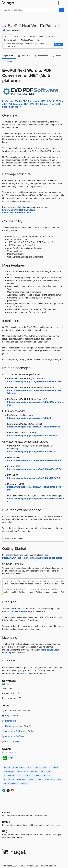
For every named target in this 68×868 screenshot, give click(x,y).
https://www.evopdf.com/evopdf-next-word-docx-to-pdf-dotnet (32, 558)
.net (49, 771)
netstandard (9, 775)
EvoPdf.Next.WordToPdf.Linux (17, 213)
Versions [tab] (9, 61)
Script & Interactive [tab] (11, 40)
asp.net (37, 775)
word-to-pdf (9, 771)
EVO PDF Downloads (17, 611)
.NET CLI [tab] (7, 36)
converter (54, 767)
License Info (11, 721)
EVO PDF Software (39, 104)
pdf (45, 767)
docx (38, 767)
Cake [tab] (38, 40)
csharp (27, 775)
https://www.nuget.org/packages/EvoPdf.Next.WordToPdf (35, 382)
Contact (7, 812)
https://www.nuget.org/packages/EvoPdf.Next (29, 418)
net (42, 771)
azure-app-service (53, 780)
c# (19, 775)
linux (31, 780)
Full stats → (7, 684)
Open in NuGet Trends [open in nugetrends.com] (15, 736)
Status (6, 822)
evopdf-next (19, 767)
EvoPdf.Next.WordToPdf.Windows (19, 210)
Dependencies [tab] (41, 56)
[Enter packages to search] (31, 10)
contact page (26, 673)
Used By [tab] (57, 56)
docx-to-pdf (23, 771)
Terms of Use (32, 866)
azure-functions (11, 784)
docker (24, 784)
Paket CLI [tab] (50, 36)
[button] (58, 44)
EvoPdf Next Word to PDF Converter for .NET (24, 101)
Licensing (7, 107)
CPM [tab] (41, 36)
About (22, 866)
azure (39, 780)
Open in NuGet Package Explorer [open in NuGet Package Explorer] (20, 731)
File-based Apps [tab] (27, 40)
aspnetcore (9, 780)
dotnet (34, 771)
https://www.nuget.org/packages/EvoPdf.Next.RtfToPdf (34, 478)
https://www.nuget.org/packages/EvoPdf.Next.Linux (32, 436)
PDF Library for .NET (18, 104)
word (30, 767)
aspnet (47, 775)
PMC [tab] (16, 36)
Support (17, 107)
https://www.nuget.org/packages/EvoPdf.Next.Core (32, 452)
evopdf (11, 758)
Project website (12, 716)
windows (21, 780)
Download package (14, 726)
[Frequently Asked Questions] (5, 831)
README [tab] (9, 56)
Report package (12, 742)
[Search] (61, 10)
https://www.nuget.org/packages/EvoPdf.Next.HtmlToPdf (34, 460)
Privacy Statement (48, 866)
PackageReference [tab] (28, 36)
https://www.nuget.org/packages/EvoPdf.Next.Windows (34, 427)
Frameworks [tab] (24, 56)
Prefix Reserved (13, 30)
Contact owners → (10, 752)
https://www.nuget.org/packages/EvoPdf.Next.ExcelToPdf (35, 469)
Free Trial (54, 104)
